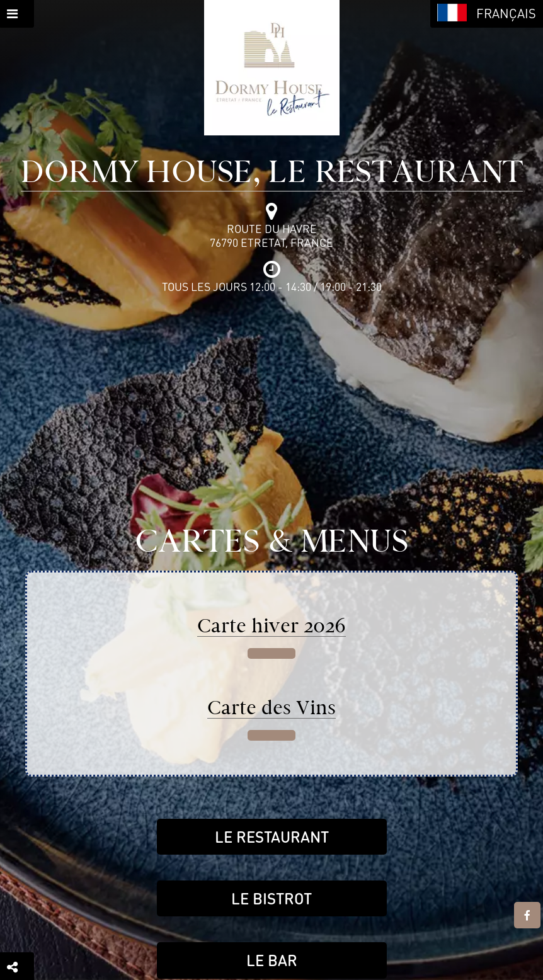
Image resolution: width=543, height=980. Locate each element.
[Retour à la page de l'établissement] (272, 68)
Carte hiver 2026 (271, 626)
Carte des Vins (271, 708)
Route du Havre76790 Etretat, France (271, 236)
